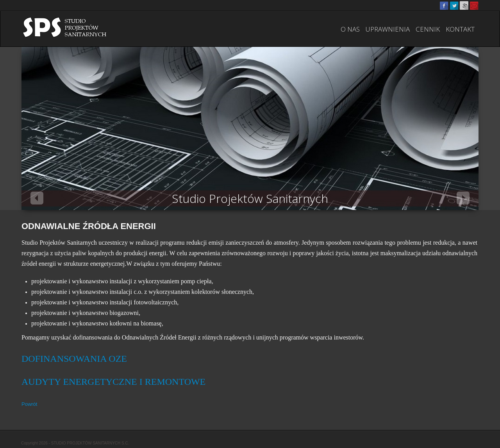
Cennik (428, 29)
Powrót (29, 404)
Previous (37, 198)
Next (463, 198)
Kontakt (460, 29)
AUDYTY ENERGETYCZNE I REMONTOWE (113, 382)
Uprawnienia (388, 29)
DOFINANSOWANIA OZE (74, 359)
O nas (350, 29)
